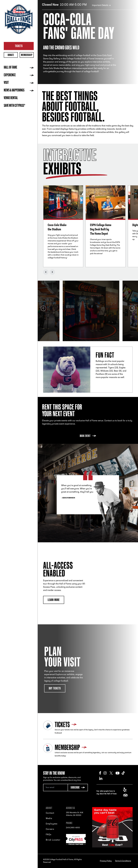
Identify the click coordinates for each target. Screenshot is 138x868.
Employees (52, 824)
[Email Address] (55, 788)
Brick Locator (53, 840)
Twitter (113, 773)
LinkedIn (102, 778)
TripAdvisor (126, 795)
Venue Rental (11, 98)
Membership (27, 55)
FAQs (49, 835)
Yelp (126, 790)
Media (49, 819)
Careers (50, 829)
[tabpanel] (88, 311)
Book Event (85, 436)
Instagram (107, 773)
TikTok (125, 773)
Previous (46, 272)
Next (52, 272)
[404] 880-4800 (73, 828)
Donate (11, 55)
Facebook (101, 773)
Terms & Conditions (123, 861)
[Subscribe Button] (78, 788)
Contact (50, 813)
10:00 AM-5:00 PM (64, 5)
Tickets (19, 46)
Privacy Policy (106, 861)
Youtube (119, 773)
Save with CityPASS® (14, 106)
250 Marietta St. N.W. (75, 814)
